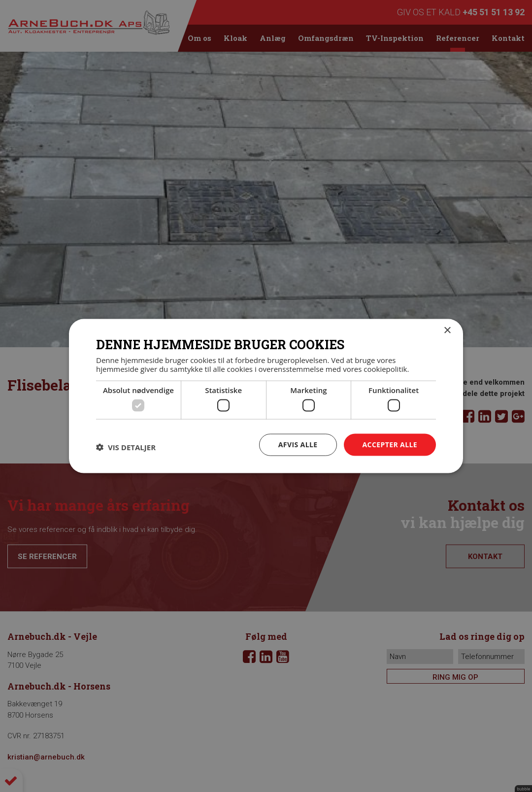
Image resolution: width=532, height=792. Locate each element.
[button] (126, 447)
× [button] (447, 331)
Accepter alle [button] (390, 445)
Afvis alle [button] (298, 445)
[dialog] (266, 396)
